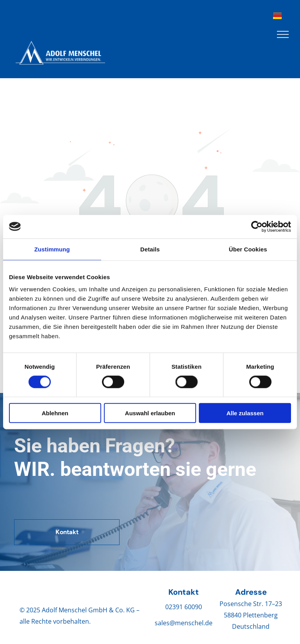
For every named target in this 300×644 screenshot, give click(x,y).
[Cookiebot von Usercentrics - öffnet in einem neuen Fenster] (257, 226)
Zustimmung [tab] (52, 249)
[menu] (283, 34)
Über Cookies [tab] (248, 249)
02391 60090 (184, 607)
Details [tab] (150, 249)
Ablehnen (55, 413)
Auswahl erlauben (150, 413)
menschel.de (194, 623)
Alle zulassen (245, 413)
